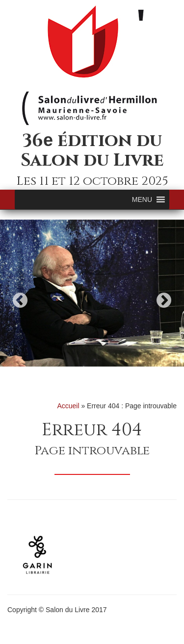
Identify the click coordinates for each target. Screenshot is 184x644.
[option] (92, 293)
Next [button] (164, 300)
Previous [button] (20, 300)
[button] (142, 199)
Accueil (68, 406)
